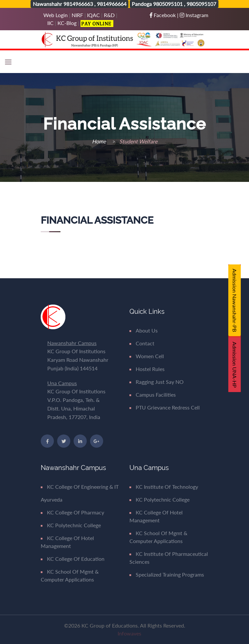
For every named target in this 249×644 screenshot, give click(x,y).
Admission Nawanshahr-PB (235, 300)
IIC (50, 23)
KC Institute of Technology (164, 487)
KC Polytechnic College (71, 525)
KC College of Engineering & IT (80, 487)
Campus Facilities (153, 395)
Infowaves (129, 633)
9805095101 (168, 4)
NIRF (77, 15)
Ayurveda (52, 499)
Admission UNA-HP (235, 365)
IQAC (93, 15)
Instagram (194, 15)
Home (100, 141)
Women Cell (147, 356)
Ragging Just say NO (157, 382)
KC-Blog (67, 23)
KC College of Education (73, 559)
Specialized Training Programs (167, 574)
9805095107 (201, 4)
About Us (144, 330)
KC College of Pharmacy (72, 512)
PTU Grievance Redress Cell (165, 407)
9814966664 (112, 4)
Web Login (56, 15)
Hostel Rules (147, 369)
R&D (109, 15)
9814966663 (78, 4)
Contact (142, 343)
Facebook (163, 15)
